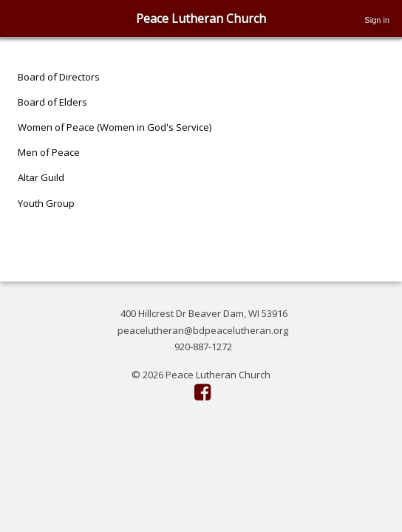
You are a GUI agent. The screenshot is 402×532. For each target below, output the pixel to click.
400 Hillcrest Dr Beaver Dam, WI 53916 (204, 313)
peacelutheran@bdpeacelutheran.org (203, 330)
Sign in (377, 20)
